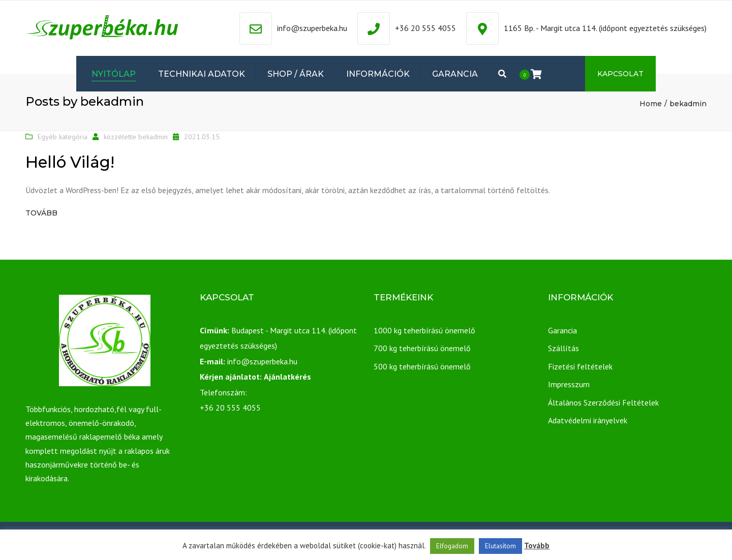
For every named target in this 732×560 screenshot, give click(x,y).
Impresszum (569, 384)
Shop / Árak (296, 74)
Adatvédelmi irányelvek (588, 420)
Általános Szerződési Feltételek (603, 402)
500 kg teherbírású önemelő (422, 366)
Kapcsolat (620, 74)
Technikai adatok (202, 74)
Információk (378, 74)
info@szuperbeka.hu (312, 28)
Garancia (455, 74)
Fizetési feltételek (580, 366)
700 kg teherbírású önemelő (422, 348)
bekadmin (153, 137)
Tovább (41, 213)
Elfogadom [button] (452, 546)
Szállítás (563, 348)
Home (651, 104)
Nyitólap (114, 74)
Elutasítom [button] (500, 546)
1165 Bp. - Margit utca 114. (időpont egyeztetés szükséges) (605, 28)
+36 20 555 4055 (425, 28)
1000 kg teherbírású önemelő (424, 330)
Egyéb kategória (63, 137)
